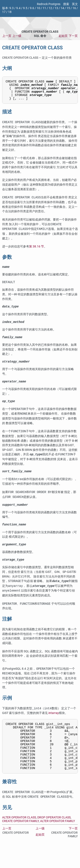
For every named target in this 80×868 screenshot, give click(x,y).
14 (62, 8)
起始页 (63, 36)
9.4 (18, 8)
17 (4, 12)
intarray (54, 725)
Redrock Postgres (49, 4)
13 (56, 8)
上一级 (17, 36)
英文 (75, 4)
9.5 (25, 8)
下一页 (73, 36)
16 (74, 8)
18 (10, 12)
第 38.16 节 (36, 251)
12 (50, 8)
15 (68, 8)
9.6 (32, 8)
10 (38, 8)
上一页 (7, 36)
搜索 (66, 4)
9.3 (12, 8)
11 (44, 8)
